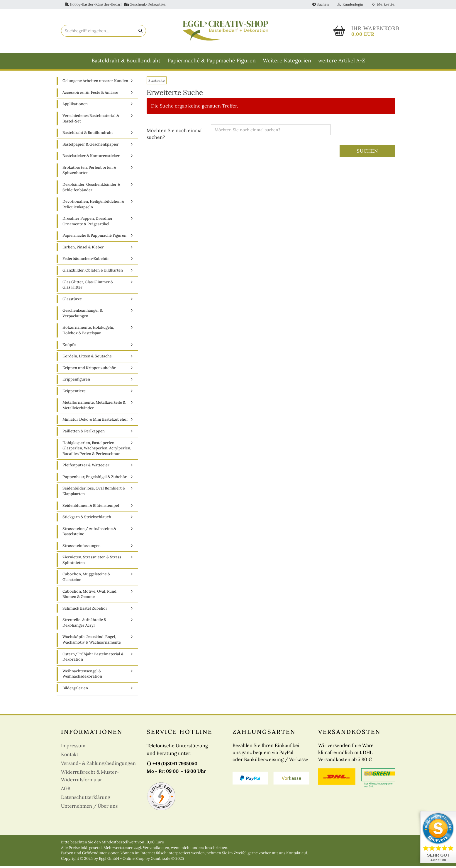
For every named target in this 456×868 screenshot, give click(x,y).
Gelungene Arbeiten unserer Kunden (95, 83)
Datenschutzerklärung (86, 799)
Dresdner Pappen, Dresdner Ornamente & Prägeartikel (88, 224)
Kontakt (70, 757)
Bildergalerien (75, 690)
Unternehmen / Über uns (89, 808)
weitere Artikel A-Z (342, 60)
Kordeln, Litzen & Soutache (87, 358)
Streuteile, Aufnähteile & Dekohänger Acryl (84, 625)
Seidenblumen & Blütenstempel (91, 508)
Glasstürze (72, 301)
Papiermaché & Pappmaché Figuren (212, 60)
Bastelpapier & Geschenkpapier (91, 146)
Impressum (73, 748)
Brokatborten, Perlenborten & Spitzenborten (89, 173)
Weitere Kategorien (287, 60)
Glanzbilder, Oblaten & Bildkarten (93, 273)
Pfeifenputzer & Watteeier (86, 467)
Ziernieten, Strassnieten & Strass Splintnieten (92, 562)
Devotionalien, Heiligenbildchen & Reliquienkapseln (93, 207)
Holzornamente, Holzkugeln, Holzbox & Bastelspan (88, 332)
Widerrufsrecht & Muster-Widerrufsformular (90, 778)
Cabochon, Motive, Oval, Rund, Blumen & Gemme (90, 596)
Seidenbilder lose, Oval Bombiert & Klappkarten (94, 493)
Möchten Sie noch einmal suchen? (175, 136)
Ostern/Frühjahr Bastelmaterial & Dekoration (93, 659)
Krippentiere (74, 393)
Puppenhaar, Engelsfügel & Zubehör (95, 479)
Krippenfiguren (76, 382)
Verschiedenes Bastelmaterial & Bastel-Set (91, 121)
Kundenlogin (350, 4)
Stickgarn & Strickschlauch (87, 519)
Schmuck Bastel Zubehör (85, 610)
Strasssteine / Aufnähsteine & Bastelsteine (89, 533)
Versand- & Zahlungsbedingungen (98, 765)
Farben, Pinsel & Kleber (83, 249)
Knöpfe (69, 347)
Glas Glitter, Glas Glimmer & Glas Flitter (88, 287)
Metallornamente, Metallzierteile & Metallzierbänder (94, 407)
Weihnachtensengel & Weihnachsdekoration (82, 676)
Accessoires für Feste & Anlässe (90, 95)
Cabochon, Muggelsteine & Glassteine (86, 579)
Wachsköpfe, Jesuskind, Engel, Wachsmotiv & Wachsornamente (92, 642)
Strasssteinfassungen (82, 548)
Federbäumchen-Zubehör (86, 261)
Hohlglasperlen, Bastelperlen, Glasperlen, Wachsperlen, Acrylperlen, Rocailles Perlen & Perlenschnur (97, 450)
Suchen (321, 4)
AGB (66, 791)
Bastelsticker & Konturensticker (91, 158)
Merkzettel (384, 4)
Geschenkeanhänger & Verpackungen (83, 316)
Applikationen (75, 106)
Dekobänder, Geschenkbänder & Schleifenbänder (91, 190)
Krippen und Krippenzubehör (89, 370)
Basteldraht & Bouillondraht (126, 60)
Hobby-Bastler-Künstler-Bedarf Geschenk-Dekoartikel (116, 4)
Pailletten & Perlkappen (84, 433)
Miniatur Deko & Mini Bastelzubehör (95, 422)
